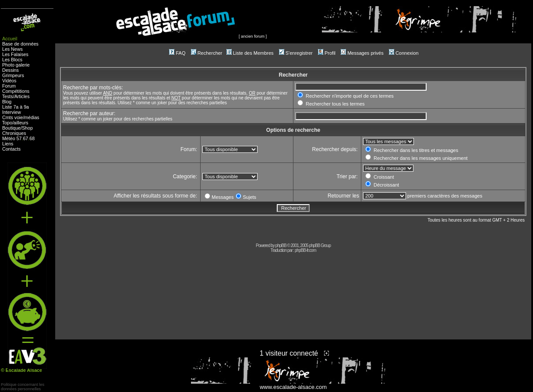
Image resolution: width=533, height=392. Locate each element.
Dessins (11, 70)
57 (19, 138)
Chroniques (14, 133)
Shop (27, 128)
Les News (12, 49)
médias (32, 117)
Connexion (404, 53)
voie (19, 117)
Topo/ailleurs (15, 123)
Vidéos (9, 81)
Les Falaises (15, 54)
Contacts (11, 149)
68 (32, 138)
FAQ (177, 53)
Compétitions (16, 91)
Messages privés (362, 53)
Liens (8, 144)
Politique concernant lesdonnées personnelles (23, 387)
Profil (327, 53)
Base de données (20, 44)
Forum (9, 86)
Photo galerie (16, 65)
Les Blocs (12, 60)
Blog (7, 102)
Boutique (11, 128)
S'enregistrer (296, 53)
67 (25, 138)
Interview (12, 112)
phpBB (281, 245)
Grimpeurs (13, 75)
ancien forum (253, 36)
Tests (8, 96)
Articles (22, 96)
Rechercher (207, 53)
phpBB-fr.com (305, 250)
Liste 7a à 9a (16, 107)
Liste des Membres (250, 53)
